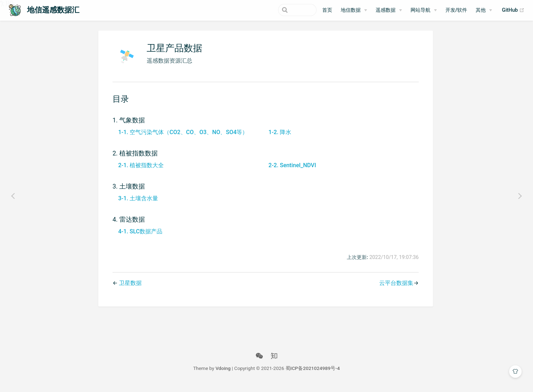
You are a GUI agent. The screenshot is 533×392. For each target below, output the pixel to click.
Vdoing (223, 374)
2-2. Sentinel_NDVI (291, 170)
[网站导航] (424, 10)
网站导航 (420, 10)
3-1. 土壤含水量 (137, 203)
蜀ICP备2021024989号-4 (313, 374)
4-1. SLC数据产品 (139, 236)
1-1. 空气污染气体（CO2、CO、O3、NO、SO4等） (182, 137)
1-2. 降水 (278, 137)
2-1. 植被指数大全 (140, 170)
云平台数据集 (395, 288)
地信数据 (351, 10)
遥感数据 (386, 10)
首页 (327, 10)
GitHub (513, 10)
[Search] (281, 10)
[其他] (484, 10)
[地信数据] (354, 10)
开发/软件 (456, 10)
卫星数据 (129, 288)
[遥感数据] (389, 10)
